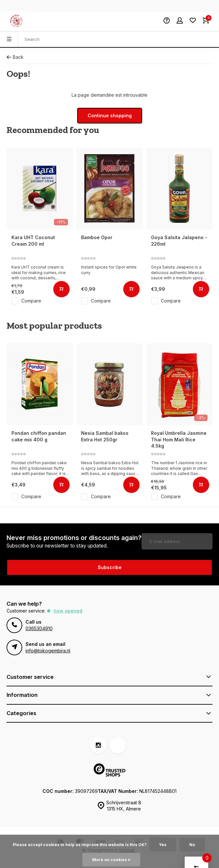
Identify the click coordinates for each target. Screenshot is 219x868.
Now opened (68, 611)
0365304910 (39, 628)
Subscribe (110, 567)
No (192, 845)
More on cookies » (111, 860)
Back (15, 57)
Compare (31, 301)
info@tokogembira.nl (48, 651)
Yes (163, 845)
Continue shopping (110, 115)
